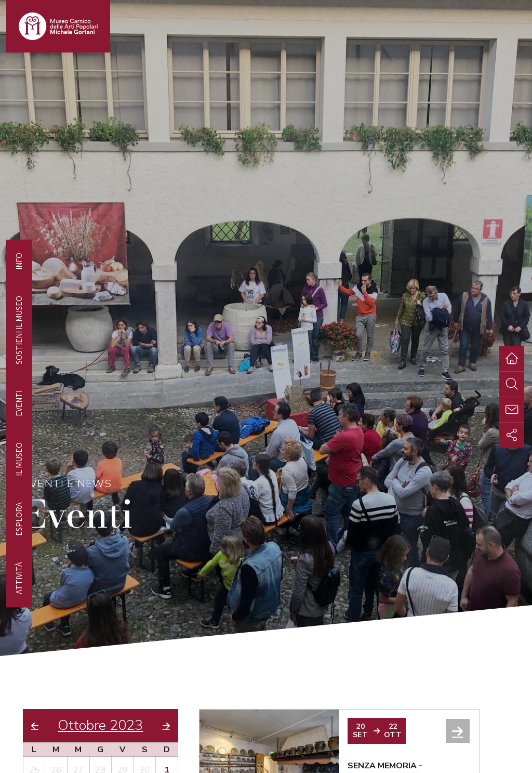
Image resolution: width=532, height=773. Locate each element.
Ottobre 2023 (100, 726)
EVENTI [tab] (19, 403)
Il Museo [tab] (19, 459)
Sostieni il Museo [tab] (19, 330)
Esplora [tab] (19, 519)
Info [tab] (19, 261)
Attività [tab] (19, 578)
